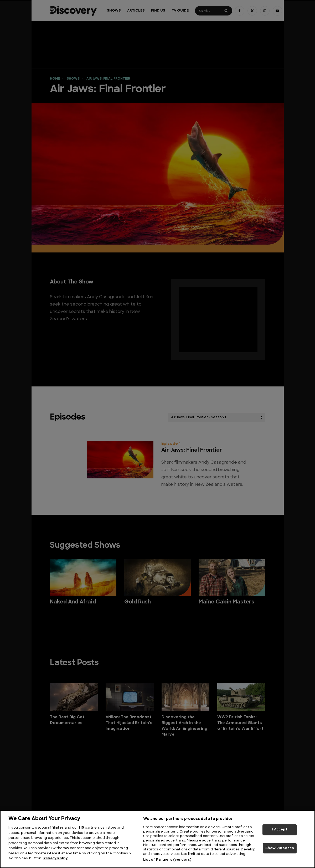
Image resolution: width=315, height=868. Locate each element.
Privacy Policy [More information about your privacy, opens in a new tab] (56, 858)
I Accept (280, 830)
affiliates (56, 828)
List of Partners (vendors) (167, 860)
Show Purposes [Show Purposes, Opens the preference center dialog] (280, 848)
